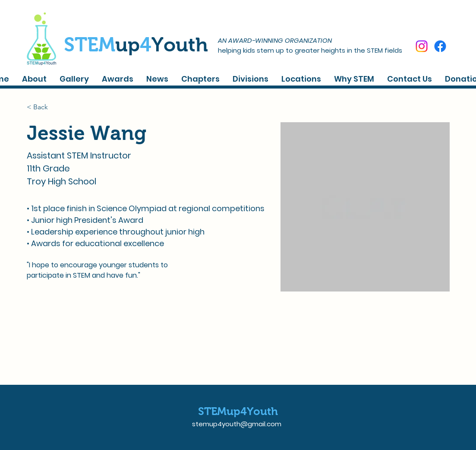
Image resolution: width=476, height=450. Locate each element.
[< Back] (44, 107)
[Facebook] (440, 46)
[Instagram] (422, 46)
